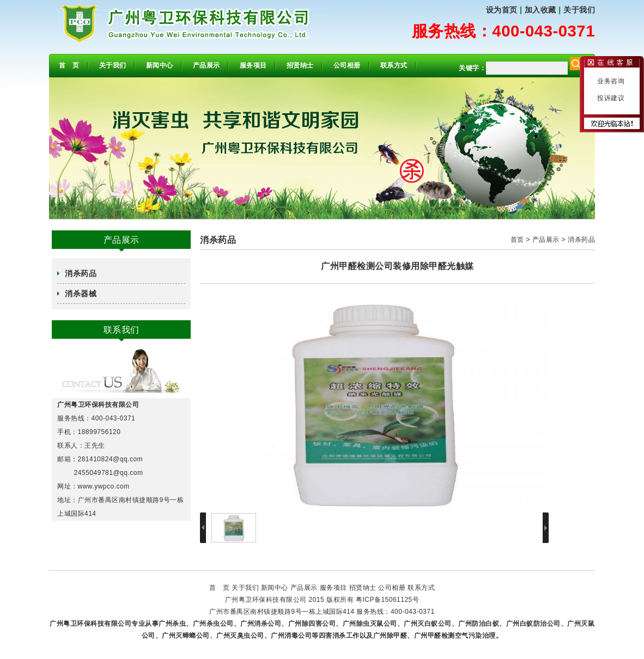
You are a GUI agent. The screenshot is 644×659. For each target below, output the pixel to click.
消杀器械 (81, 294)
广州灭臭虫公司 (240, 636)
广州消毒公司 (291, 636)
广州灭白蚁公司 (428, 624)
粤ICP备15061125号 (387, 600)
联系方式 (394, 65)
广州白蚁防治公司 (533, 624)
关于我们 (579, 10)
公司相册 (347, 65)
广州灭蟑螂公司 (186, 636)
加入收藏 (540, 10)
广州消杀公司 (261, 624)
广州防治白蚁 (479, 624)
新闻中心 (160, 65)
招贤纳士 (300, 65)
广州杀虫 (172, 624)
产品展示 (206, 65)
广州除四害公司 (312, 624)
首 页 (69, 65)
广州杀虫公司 (213, 624)
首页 (517, 240)
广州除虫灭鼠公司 (370, 624)
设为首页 (502, 10)
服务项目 (253, 65)
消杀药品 (81, 273)
